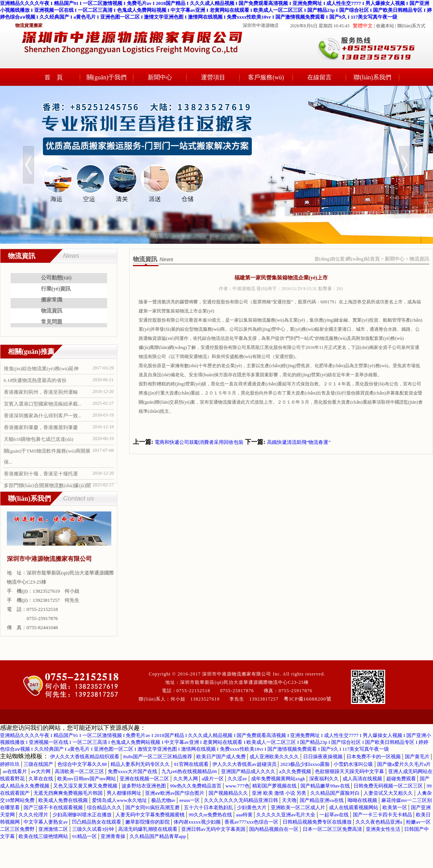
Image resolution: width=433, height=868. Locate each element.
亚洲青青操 (114, 836)
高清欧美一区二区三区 (80, 771)
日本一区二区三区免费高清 (333, 829)
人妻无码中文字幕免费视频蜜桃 (151, 815)
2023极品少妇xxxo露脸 (306, 764)
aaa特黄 (245, 815)
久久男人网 (186, 779)
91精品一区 (85, 836)
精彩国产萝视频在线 (275, 786)
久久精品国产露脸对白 (336, 793)
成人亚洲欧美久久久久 (275, 757)
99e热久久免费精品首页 (196, 786)
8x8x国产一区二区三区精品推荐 (158, 757)
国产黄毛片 (418, 757)
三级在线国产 (39, 764)
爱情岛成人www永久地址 (120, 800)
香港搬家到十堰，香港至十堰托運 (41, 474)
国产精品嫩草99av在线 (326, 786)
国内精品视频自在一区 (274, 829)
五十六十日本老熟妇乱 (209, 807)
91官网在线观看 (192, 764)
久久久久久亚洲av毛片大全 (287, 815)
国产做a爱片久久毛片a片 (404, 764)
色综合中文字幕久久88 (83, 764)
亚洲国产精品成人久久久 (249, 771)
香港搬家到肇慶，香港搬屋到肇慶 (41, 427)
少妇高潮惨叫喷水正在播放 (83, 815)
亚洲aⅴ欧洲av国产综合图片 (175, 793)
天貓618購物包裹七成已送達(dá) (39, 439)
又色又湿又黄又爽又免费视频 (86, 786)
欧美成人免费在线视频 (64, 800)
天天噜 (289, 800)
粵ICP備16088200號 (307, 699)
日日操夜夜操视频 (323, 757)
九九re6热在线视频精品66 (190, 771)
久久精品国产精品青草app (158, 836)
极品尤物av (164, 800)
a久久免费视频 (296, 771)
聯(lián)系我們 (372, 77)
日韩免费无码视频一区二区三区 (389, 786)
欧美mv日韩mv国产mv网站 (87, 779)
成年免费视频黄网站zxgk (279, 779)
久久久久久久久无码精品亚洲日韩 (242, 800)
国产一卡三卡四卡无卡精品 (383, 815)
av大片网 (42, 771)
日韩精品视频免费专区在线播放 (318, 822)
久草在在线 (41, 779)
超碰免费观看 (402, 779)
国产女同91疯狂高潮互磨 (153, 807)
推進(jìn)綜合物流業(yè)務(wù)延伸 (41, 369)
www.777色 (238, 786)
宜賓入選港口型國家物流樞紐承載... (43, 404)
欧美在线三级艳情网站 (44, 836)
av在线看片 (16, 771)
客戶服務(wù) (266, 77)
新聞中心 (160, 77)
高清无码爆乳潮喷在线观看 (148, 829)
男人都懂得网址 (125, 793)
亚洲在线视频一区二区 (145, 779)
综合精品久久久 (105, 807)
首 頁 (54, 77)
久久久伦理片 (34, 815)
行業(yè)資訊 (56, 289)
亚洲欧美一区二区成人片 (299, 807)
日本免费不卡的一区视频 (374, 757)
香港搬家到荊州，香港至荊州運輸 (41, 392)
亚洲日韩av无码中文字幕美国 (214, 829)
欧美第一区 (395, 807)
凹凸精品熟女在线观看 (97, 822)
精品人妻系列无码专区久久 (141, 764)
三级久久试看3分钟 (94, 829)
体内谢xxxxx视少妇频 (198, 822)
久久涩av (238, 779)
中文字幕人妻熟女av (46, 822)
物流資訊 (52, 311)
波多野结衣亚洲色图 (144, 786)
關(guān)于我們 (107, 77)
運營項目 (213, 77)
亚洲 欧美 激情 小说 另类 (280, 793)
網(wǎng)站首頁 (363, 259)
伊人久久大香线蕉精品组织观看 (85, 757)
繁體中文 (363, 26)
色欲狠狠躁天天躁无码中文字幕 (350, 771)
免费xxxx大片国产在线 (133, 771)
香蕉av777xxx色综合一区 (252, 822)
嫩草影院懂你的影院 (148, 822)
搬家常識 (52, 300)
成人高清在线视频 (363, 779)
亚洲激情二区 (54, 829)
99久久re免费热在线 (211, 815)
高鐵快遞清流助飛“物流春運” (299, 442)
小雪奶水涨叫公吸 (354, 764)
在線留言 (319, 77)
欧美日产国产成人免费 (222, 757)
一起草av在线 (335, 815)
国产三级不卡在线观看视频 (54, 807)
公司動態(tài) (56, 278)
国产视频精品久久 (229, 793)
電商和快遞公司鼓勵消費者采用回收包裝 (199, 442)
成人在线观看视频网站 (354, 807)
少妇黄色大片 (252, 807)
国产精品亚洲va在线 (322, 800)
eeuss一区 (190, 800)
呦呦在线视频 (363, 800)
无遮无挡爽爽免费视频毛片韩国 (69, 793)
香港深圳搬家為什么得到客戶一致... (43, 416)
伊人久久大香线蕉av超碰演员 (245, 764)
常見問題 (52, 322)
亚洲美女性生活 (384, 829)
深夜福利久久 (325, 779)
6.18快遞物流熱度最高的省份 (35, 380)
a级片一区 (213, 779)
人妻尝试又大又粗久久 (389, 793)
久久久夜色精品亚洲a (379, 822)
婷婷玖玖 (10, 764)
